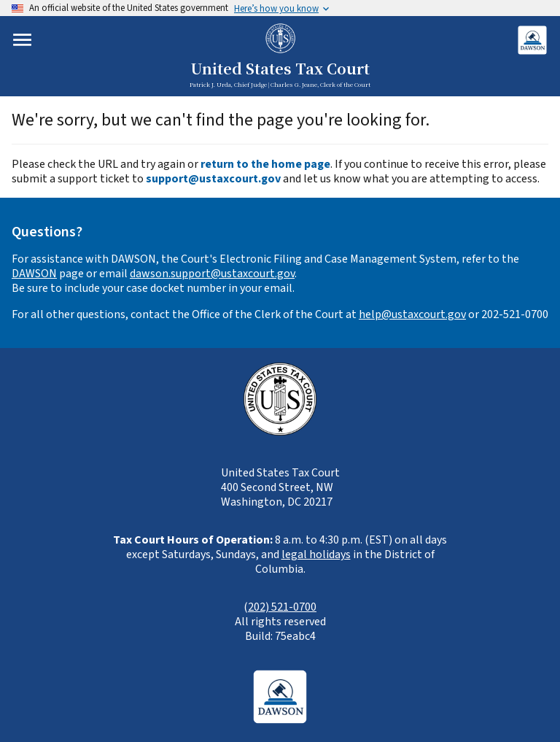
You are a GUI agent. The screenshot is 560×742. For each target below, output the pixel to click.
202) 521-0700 (282, 607)
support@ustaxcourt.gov (213, 179)
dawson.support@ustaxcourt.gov (212, 274)
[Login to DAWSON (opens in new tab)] (532, 40)
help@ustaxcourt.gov (412, 314)
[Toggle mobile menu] (22, 40)
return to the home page (265, 164)
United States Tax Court (280, 69)
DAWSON (34, 274)
